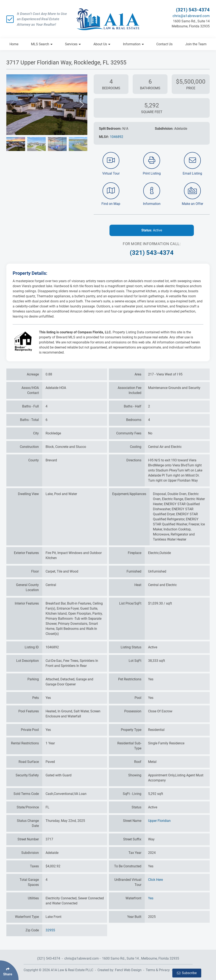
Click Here (155, 880)
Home (14, 44)
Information (133, 44)
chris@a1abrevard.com (191, 16)
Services (73, 44)
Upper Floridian (159, 821)
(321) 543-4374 (193, 10)
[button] (12, 105)
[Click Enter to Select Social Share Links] (9, 970)
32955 (50, 930)
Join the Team (196, 44)
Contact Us (164, 44)
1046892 (117, 137)
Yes (151, 898)
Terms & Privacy (158, 970)
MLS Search (42, 44)
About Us (102, 44)
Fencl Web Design (128, 970)
